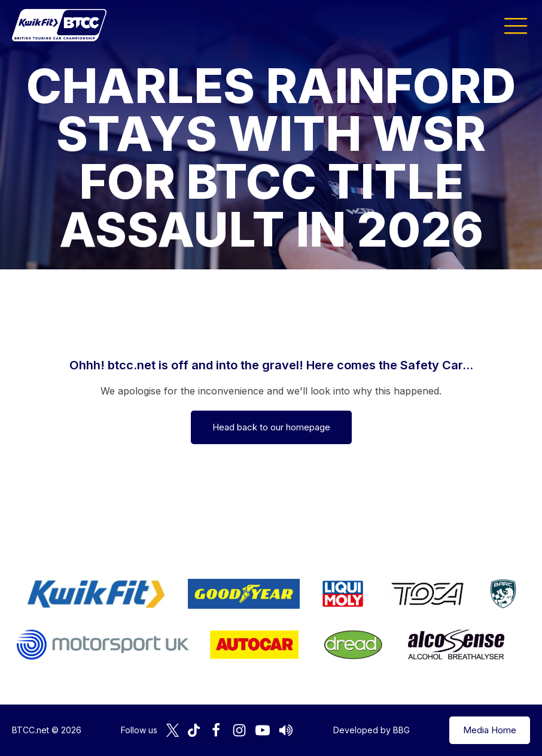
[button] (516, 25)
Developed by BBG (372, 730)
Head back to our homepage (271, 427)
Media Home (490, 730)
